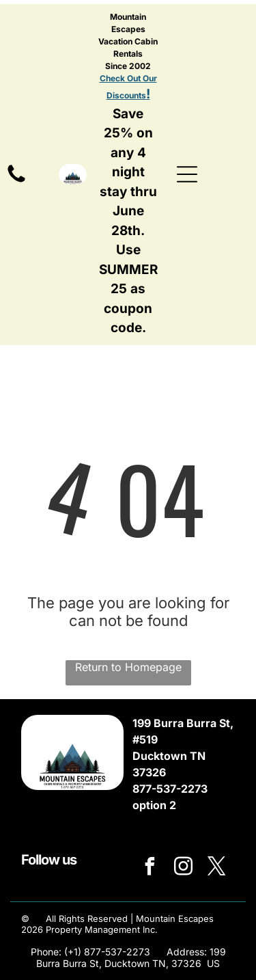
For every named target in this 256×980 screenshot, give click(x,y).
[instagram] (184, 868)
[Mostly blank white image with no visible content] (16, 181)
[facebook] (150, 868)
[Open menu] (187, 174)
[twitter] (217, 868)
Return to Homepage (128, 667)
